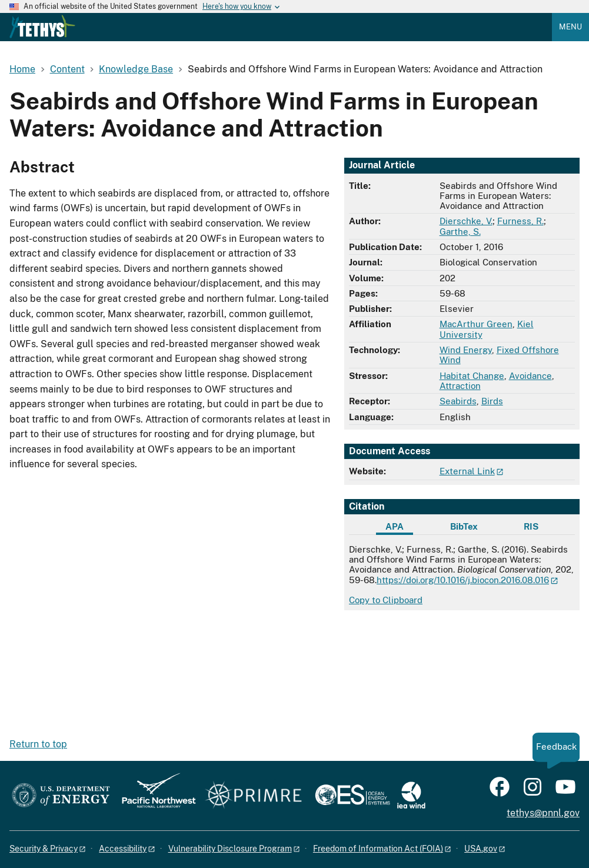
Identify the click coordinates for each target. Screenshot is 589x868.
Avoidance (530, 376)
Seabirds (458, 401)
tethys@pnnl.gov (543, 813)
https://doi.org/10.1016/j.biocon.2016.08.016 (463, 580)
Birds (492, 401)
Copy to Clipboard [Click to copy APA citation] (386, 600)
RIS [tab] (531, 526)
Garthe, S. (460, 232)
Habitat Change (472, 376)
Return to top (38, 744)
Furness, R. (520, 221)
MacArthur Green (476, 324)
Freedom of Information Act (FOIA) (378, 849)
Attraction (460, 386)
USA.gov (481, 849)
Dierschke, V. (466, 221)
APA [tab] (395, 526)
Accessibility (123, 849)
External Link (467, 471)
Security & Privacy (44, 849)
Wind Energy (466, 350)
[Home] (42, 35)
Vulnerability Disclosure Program (230, 849)
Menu (570, 27)
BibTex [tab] (464, 526)
